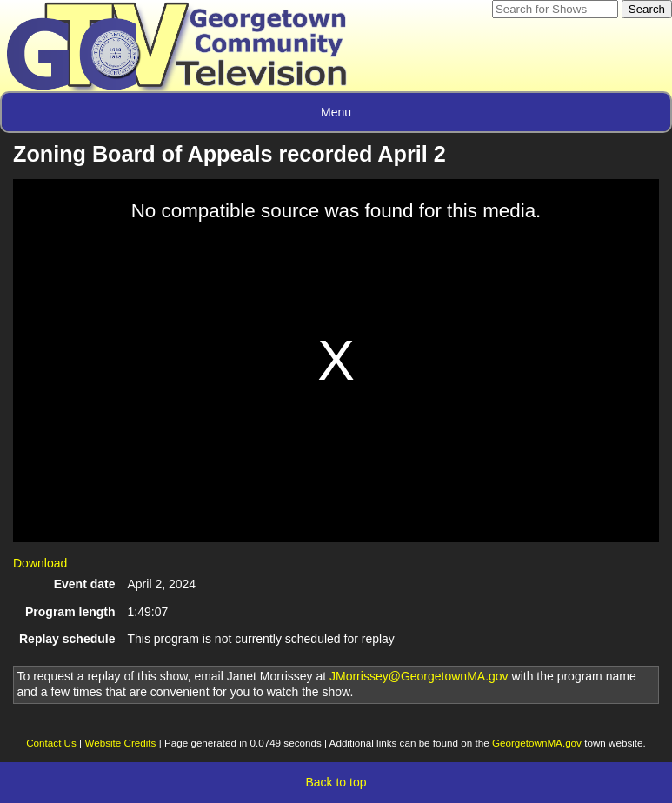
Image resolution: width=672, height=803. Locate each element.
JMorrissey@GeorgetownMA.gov (419, 676)
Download (40, 563)
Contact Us (51, 743)
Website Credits (120, 743)
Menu (336, 112)
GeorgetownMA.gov (537, 743)
